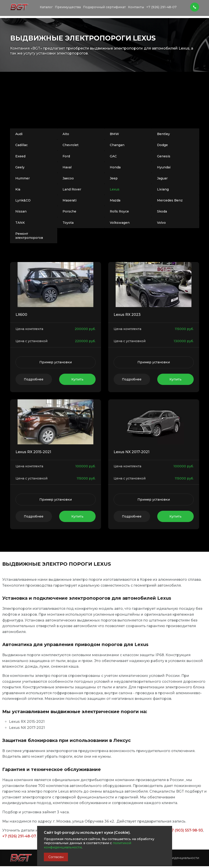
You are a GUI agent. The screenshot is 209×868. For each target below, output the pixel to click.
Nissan (21, 211)
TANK (20, 223)
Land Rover (72, 189)
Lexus (115, 189)
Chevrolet (71, 145)
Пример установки (56, 362)
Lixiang (163, 189)
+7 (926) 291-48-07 (19, 836)
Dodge (162, 145)
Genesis (164, 156)
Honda (115, 167)
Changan (117, 145)
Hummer (22, 178)
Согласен (56, 857)
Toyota (68, 223)
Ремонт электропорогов (29, 236)
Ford (66, 156)
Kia (18, 189)
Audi (19, 134)
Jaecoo (68, 178)
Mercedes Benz (170, 200)
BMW (114, 134)
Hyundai (164, 167)
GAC (113, 156)
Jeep (114, 178)
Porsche (69, 211)
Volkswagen (120, 223)
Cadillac (21, 145)
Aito (66, 134)
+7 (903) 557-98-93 (186, 830)
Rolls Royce (119, 211)
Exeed (20, 156)
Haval (67, 167)
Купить (77, 379)
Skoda (162, 211)
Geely (20, 167)
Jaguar (162, 178)
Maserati (70, 200)
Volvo (161, 223)
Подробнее (34, 379)
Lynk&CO (23, 200)
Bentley (163, 134)
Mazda (115, 200)
